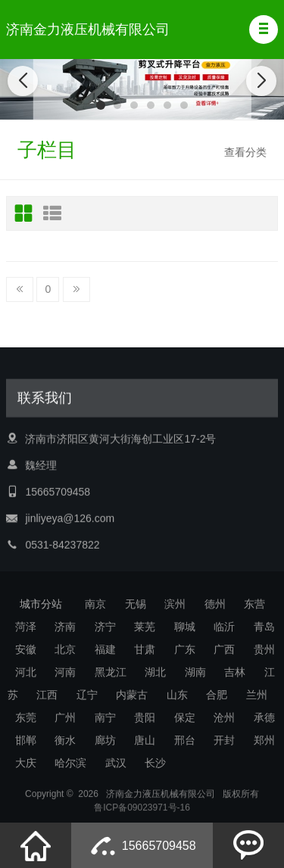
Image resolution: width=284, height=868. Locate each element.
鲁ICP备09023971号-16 (142, 814)
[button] (264, 30)
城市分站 (41, 604)
